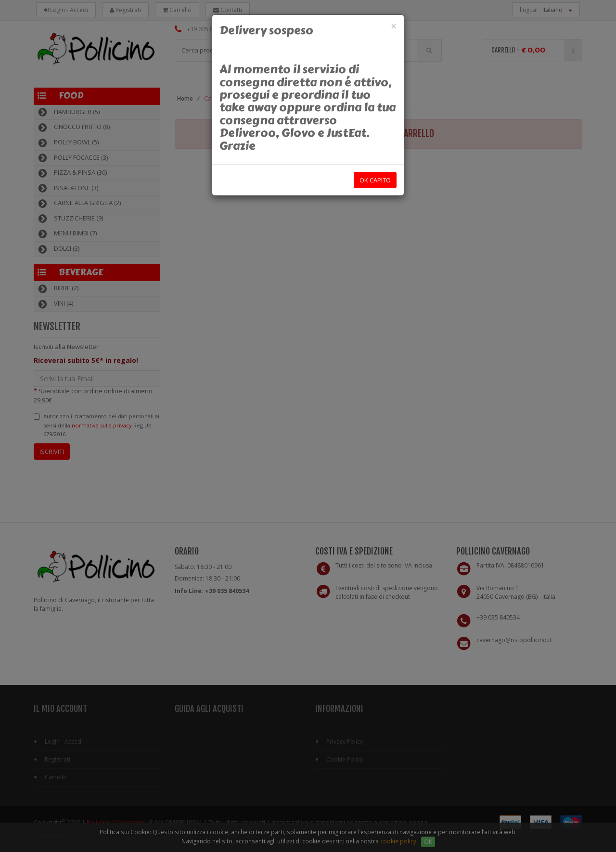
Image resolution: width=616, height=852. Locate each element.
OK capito (375, 180)
